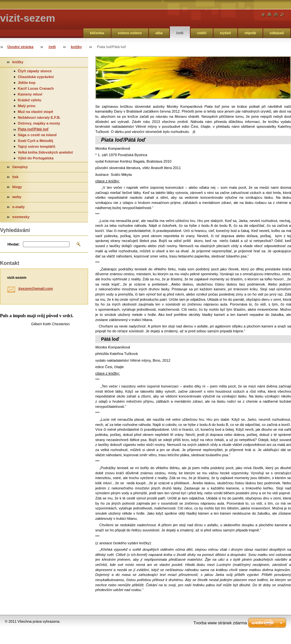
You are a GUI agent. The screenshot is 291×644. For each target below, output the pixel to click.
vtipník (250, 33)
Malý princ (27, 106)
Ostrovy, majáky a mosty (39, 123)
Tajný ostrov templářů (36, 146)
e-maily (19, 207)
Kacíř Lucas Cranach (36, 88)
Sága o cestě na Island (37, 135)
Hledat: (14, 244)
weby (17, 197)
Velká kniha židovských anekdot (45, 152)
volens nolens (130, 33)
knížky (76, 47)
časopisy (20, 167)
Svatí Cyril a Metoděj (35, 141)
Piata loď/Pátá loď (33, 129)
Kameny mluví (30, 94)
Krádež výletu (30, 100)
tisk (15, 177)
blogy (17, 187)
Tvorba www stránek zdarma (220, 623)
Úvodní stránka (21, 47)
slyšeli (225, 33)
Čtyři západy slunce (35, 71)
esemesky (21, 217)
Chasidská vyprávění (36, 77)
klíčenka (97, 33)
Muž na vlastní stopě (35, 112)
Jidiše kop (27, 83)
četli (180, 33)
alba (159, 33)
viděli (202, 33)
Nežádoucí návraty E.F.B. (39, 117)
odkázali (277, 33)
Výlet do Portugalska (36, 158)
